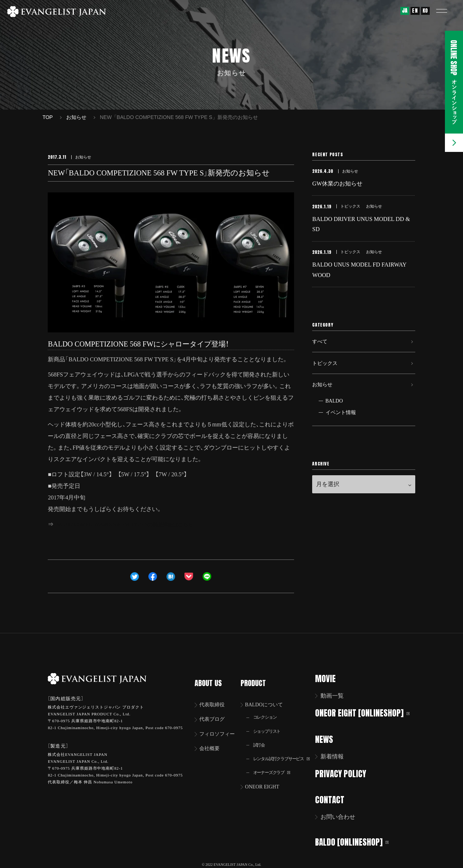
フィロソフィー (220, 726)
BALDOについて (268, 696)
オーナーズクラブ (275, 767)
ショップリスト (270, 724)
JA (405, 11)
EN (415, 11)
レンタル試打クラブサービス (286, 752)
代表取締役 (214, 696)
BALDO (334, 419)
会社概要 (212, 741)
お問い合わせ (343, 815)
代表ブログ (214, 711)
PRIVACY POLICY (345, 773)
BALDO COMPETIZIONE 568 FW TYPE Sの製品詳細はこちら (133, 524)
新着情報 (337, 756)
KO (425, 11)
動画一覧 (337, 696)
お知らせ (324, 401)
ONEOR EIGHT (266, 782)
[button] (447, 11)
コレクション (268, 709)
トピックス (327, 376)
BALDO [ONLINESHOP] (356, 840)
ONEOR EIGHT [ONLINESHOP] (367, 713)
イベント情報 (341, 431)
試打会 (261, 738)
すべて (321, 351)
